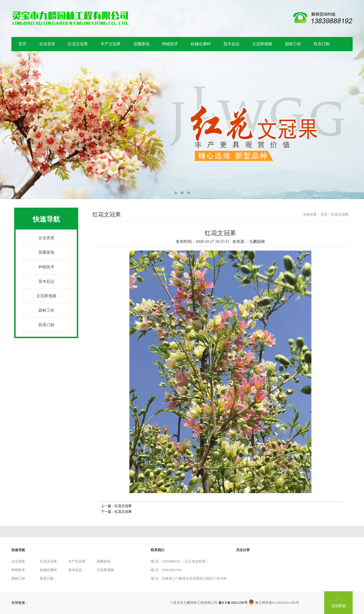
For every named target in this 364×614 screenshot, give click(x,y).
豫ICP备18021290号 (233, 603)
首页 (22, 44)
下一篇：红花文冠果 (116, 512)
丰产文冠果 (111, 44)
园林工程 (293, 44)
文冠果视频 (262, 44)
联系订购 (322, 44)
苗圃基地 (141, 44)
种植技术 (170, 44)
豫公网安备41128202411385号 (274, 603)
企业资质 (47, 44)
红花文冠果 (78, 44)
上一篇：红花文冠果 (116, 506)
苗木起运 (231, 44)
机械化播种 (201, 44)
